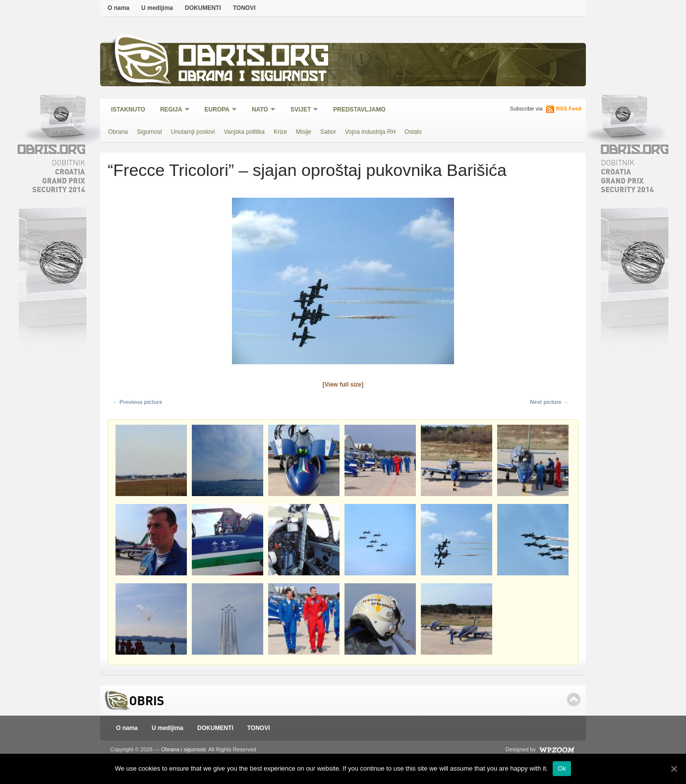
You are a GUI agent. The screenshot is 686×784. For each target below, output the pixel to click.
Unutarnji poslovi (193, 132)
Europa (218, 110)
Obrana (118, 132)
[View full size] (343, 385)
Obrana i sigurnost (252, 78)
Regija (172, 110)
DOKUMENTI (203, 8)
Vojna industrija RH (370, 132)
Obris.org (254, 58)
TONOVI (244, 8)
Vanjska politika (244, 132)
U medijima (157, 8)
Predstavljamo (359, 110)
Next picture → (549, 402)
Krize (280, 132)
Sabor (328, 132)
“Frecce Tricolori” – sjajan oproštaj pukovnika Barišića (307, 170)
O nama (118, 8)
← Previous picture (137, 402)
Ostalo (413, 132)
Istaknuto (128, 110)
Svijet (301, 110)
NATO (260, 110)
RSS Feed (569, 109)
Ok (562, 768)
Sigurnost (149, 132)
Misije (304, 132)
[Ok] (674, 769)
